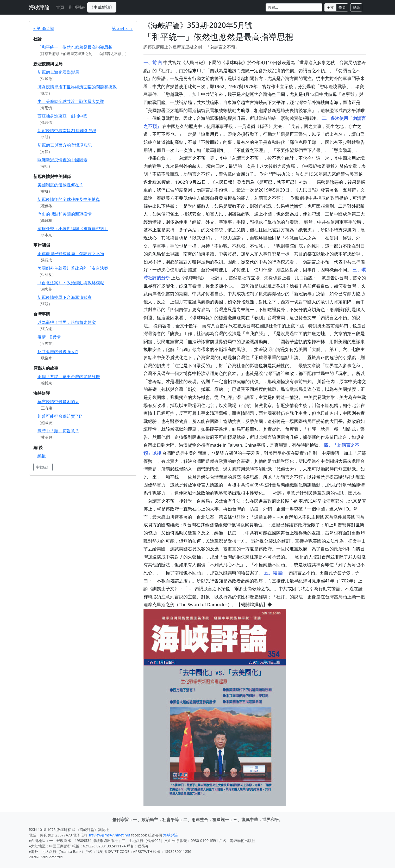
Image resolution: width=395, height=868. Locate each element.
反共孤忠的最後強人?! (58, 352)
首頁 (60, 7)
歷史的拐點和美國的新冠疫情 (65, 214)
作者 (342, 7)
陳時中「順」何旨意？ (58, 431)
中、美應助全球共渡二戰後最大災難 (71, 101)
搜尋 (356, 7)
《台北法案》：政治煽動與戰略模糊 (71, 283)
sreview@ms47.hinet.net (109, 835)
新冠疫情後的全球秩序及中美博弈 (69, 199)
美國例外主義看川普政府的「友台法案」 (75, 268)
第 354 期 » (122, 28)
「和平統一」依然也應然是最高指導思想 (75, 47)
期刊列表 (77, 7)
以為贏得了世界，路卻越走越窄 (67, 322)
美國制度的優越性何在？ (60, 185)
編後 (42, 456)
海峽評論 (39, 7)
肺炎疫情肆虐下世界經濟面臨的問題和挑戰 (77, 87)
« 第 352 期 (44, 28)
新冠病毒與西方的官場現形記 (65, 145)
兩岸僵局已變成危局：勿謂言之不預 (71, 254)
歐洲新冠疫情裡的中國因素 (62, 160)
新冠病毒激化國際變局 (58, 72)
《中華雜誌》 (102, 7)
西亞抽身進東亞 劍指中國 (62, 116)
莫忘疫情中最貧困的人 (58, 402)
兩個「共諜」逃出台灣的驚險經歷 (69, 377)
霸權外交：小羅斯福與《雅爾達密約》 (73, 229)
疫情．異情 (49, 337)
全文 (330, 7)
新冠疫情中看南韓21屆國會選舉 (67, 131)
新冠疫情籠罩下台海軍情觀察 (65, 297)
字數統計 (43, 467)
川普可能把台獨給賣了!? (60, 416)
